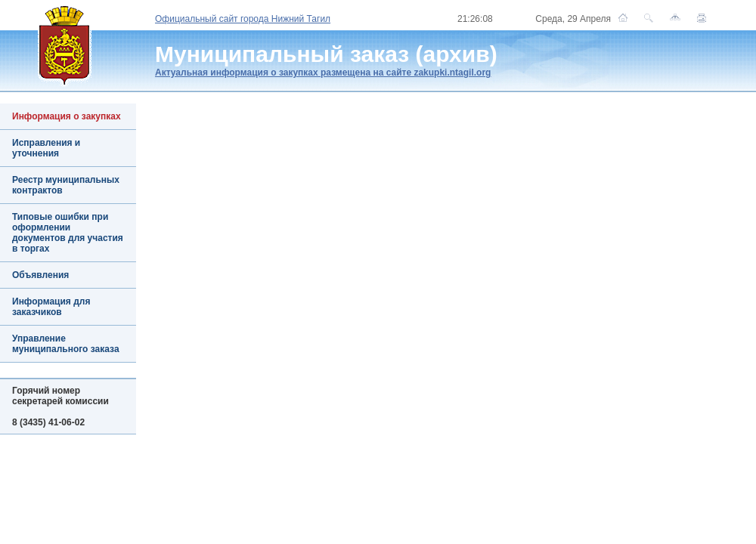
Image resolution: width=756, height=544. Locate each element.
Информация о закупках (67, 116)
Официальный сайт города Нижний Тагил (243, 19)
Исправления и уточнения (46, 148)
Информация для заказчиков (51, 307)
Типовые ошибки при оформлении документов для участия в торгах (68, 233)
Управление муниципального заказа (66, 344)
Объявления (40, 275)
